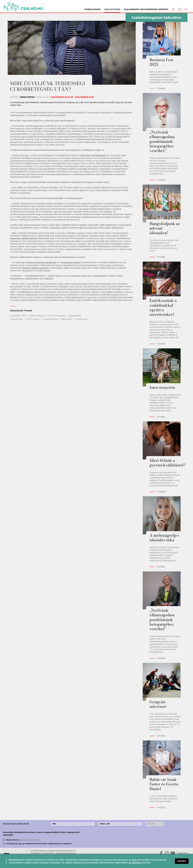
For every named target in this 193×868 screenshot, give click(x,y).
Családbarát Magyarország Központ (146, 9)
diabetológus (37, 316)
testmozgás (33, 319)
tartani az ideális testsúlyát (35, 268)
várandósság (50, 319)
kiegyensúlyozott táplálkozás (42, 262)
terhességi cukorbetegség (93, 155)
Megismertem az (23, 840)
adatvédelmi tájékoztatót (30, 840)
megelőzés (81, 319)
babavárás (66, 319)
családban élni (18, 316)
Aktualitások (112, 9)
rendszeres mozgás (71, 262)
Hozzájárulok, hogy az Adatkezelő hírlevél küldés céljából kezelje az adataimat (39, 843)
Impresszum (183, 853)
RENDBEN (182, 861)
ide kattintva (135, 863)
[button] (173, 9)
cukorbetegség (56, 316)
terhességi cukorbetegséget (24, 238)
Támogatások (92, 9)
